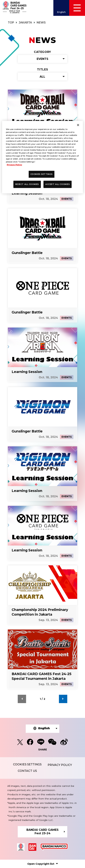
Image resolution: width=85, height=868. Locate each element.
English (61, 12)
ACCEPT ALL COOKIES (58, 184)
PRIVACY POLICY (60, 765)
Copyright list (41, 864)
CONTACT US (27, 771)
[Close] (78, 125)
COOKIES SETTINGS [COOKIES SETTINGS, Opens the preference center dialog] (42, 174)
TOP (11, 23)
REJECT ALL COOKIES (27, 184)
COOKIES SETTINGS (27, 765)
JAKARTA (25, 23)
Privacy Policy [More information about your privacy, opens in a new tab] (14, 165)
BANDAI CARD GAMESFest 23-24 (42, 832)
